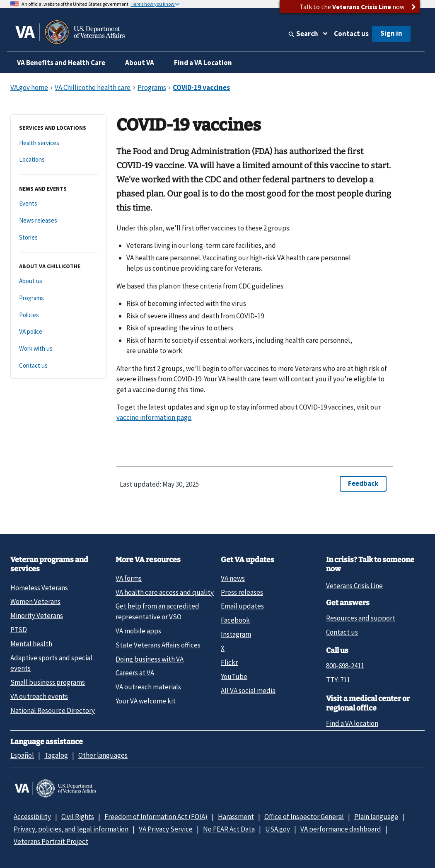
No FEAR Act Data (229, 829)
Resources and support (361, 618)
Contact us (351, 34)
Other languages (103, 755)
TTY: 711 (338, 680)
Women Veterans (35, 601)
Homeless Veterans (39, 588)
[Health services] (58, 143)
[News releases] (58, 221)
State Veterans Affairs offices (158, 645)
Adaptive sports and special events (51, 663)
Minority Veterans (37, 616)
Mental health (31, 644)
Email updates (242, 606)
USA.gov (278, 829)
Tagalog (56, 755)
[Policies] (58, 315)
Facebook (235, 620)
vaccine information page (154, 417)
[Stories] (58, 238)
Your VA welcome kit (146, 701)
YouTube (234, 676)
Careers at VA (135, 673)
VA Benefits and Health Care (61, 63)
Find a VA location (352, 723)
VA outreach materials (148, 687)
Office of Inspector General (304, 817)
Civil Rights (78, 817)
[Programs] (58, 298)
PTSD (19, 630)
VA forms (129, 578)
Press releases (242, 592)
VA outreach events (39, 696)
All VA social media (248, 691)
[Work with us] (58, 349)
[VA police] (58, 332)
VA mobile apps (138, 631)
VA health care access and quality (165, 592)
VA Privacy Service (166, 829)
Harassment (236, 817)
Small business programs (48, 682)
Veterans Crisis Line (354, 586)
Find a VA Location (203, 63)
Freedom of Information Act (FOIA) (156, 817)
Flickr (229, 662)
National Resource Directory (53, 710)
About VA (140, 63)
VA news (233, 578)
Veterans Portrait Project (51, 841)
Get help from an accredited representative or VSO (157, 611)
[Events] (58, 204)
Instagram (236, 634)
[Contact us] (58, 366)
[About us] (58, 281)
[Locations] (58, 160)
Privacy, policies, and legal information (71, 829)
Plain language (376, 817)
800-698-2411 (345, 666)
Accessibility (32, 817)
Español (22, 755)
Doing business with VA (150, 659)
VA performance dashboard (341, 829)
